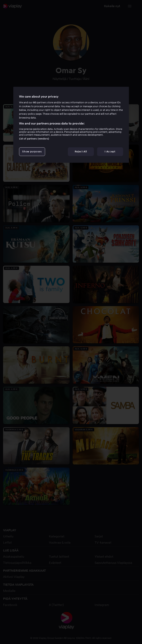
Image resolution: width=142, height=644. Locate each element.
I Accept (110, 152)
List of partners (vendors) (34, 139)
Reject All (81, 152)
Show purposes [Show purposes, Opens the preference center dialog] (32, 152)
